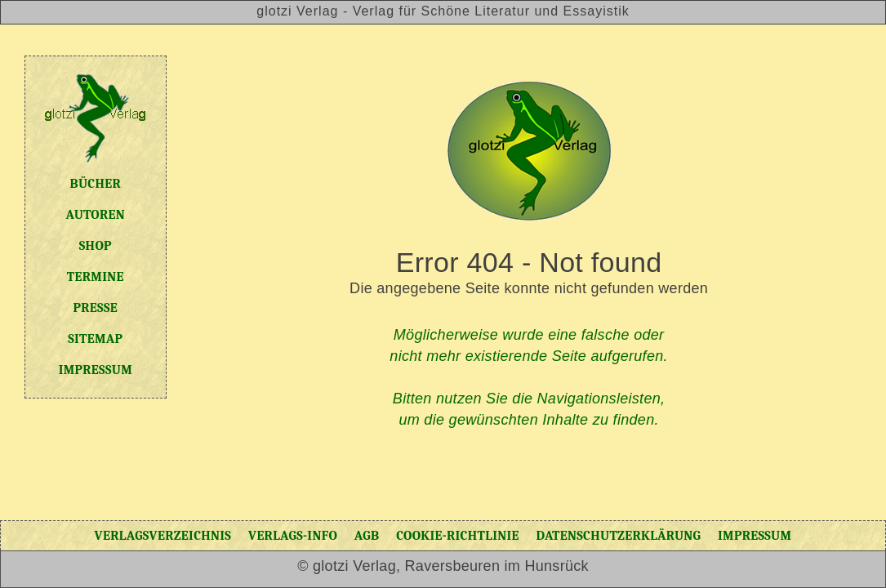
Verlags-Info (293, 536)
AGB (367, 536)
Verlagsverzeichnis (163, 536)
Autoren (96, 215)
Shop (96, 246)
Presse (96, 308)
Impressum (96, 370)
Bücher (96, 184)
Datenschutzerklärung (618, 536)
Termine (96, 277)
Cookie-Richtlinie (458, 536)
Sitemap (95, 339)
